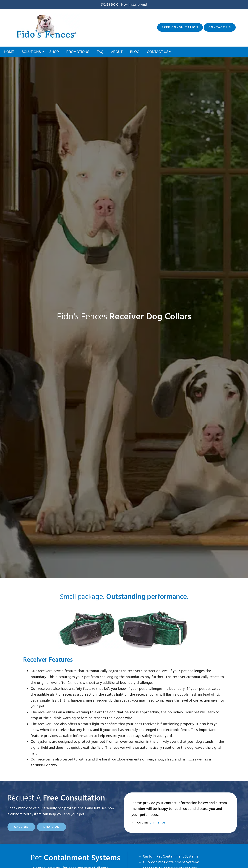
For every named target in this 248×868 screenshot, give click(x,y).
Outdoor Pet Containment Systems (171, 862)
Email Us (51, 827)
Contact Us (220, 27)
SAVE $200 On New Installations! (124, 4)
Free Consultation (180, 27)
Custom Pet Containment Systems (171, 856)
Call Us (21, 827)
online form (159, 822)
